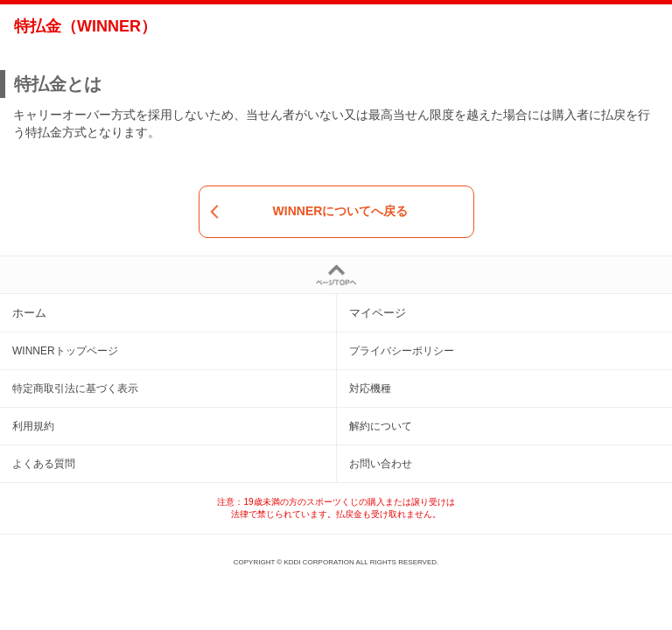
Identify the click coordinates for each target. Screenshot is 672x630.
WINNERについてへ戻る (309, 211)
